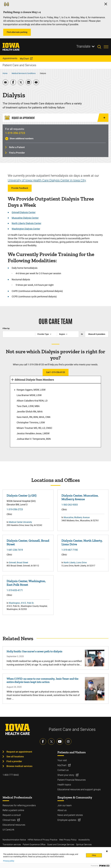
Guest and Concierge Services (61, 845)
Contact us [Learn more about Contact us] (63, 770)
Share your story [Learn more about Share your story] (66, 775)
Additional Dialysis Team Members (33, 380)
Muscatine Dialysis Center (25, 218)
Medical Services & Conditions (24, 73)
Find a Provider (17, 153)
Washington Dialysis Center (26, 229)
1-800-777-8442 (11, 775)
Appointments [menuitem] (10, 58)
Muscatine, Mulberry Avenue (77, 517)
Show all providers (97, 334)
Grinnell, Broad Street (18, 563)
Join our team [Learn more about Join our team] (65, 805)
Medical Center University (20, 522)
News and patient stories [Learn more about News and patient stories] (70, 815)
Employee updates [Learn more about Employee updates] (67, 820)
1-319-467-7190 (70, 550)
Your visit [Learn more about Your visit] (62, 760)
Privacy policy (9, 861)
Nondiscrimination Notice (14, 840)
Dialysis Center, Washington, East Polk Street (26, 583)
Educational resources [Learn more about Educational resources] (14, 825)
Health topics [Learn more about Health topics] (64, 785)
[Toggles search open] (101, 47)
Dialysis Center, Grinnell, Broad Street (28, 542)
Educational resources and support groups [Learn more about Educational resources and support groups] (79, 789)
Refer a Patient (17, 147)
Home (5, 73)
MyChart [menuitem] (24, 59)
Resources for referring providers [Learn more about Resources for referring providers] (19, 805)
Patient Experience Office (34, 845)
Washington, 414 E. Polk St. (21, 603)
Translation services (12, 845)
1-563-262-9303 (70, 505)
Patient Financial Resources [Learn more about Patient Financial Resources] (72, 780)
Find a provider (14, 761)
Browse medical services (19, 766)
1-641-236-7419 (15, 550)
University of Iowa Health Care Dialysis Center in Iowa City (47, 180)
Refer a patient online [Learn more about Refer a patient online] (13, 810)
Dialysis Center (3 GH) (22, 495)
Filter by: (6, 328)
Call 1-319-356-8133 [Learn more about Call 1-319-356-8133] (56, 372)
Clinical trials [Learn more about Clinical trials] (9, 820)
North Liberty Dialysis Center (26, 223)
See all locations (15, 757)
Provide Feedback (20, 188)
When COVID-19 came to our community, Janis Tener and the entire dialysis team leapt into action (43, 680)
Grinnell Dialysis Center (24, 212)
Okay (94, 855)
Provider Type (43, 334)
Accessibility (84, 840)
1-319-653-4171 (15, 590)
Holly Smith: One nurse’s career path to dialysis (34, 651)
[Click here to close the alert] (106, 4)
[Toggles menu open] (106, 47)
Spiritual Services (84, 845)
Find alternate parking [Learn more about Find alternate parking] (17, 32)
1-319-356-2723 (15, 133)
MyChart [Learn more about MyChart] (62, 765)
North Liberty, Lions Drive (75, 563)
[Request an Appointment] (55, 118)
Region (62, 334)
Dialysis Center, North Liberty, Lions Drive (82, 542)
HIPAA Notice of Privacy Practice (43, 840)
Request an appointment (19, 752)
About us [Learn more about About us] (62, 810)
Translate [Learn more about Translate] (83, 46)
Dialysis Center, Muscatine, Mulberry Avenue (80, 497)
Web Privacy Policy (68, 840)
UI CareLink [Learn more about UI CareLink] (8, 830)
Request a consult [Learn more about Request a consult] (12, 815)
